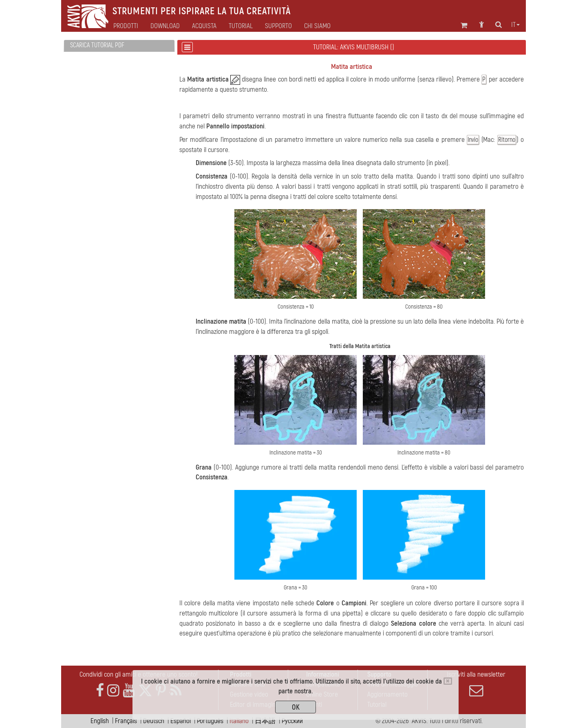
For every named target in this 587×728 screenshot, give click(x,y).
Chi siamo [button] (317, 26)
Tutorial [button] (241, 26)
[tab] (119, 46)
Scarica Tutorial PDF (97, 45)
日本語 (265, 721)
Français (126, 721)
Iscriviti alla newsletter (476, 684)
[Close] (448, 681)
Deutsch (154, 721)
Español (181, 721)
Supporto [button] (278, 26)
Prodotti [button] (126, 26)
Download (165, 26)
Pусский (292, 721)
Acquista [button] (204, 26)
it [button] (515, 25)
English (100, 721)
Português (210, 721)
